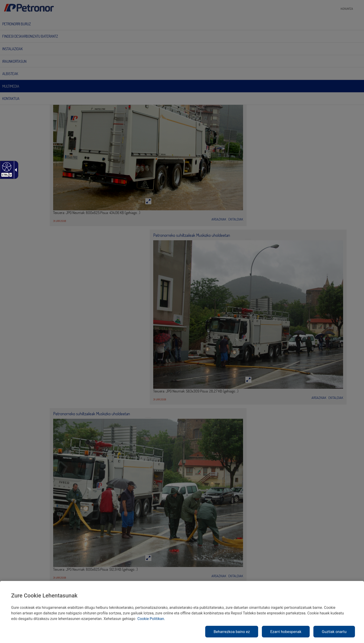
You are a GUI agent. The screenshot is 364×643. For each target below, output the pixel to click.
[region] (182, 612)
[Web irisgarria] (6, 167)
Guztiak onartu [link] (334, 632)
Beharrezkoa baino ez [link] (232, 632)
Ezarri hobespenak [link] (286, 632)
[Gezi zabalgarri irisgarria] (15, 170)
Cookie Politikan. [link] (151, 619)
